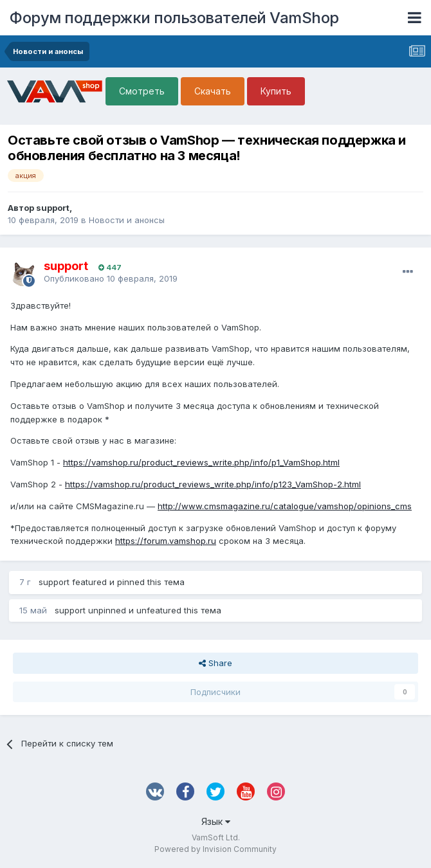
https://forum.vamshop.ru (166, 541)
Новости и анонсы (127, 220)
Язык (216, 821)
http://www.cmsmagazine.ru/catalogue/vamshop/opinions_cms (285, 506)
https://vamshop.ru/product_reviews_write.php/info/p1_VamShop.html (201, 462)
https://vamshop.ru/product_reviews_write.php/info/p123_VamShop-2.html (213, 484)
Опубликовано (111, 278)
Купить (276, 91)
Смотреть (142, 91)
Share (215, 663)
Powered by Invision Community (215, 849)
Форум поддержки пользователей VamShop (174, 18)
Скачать (213, 91)
